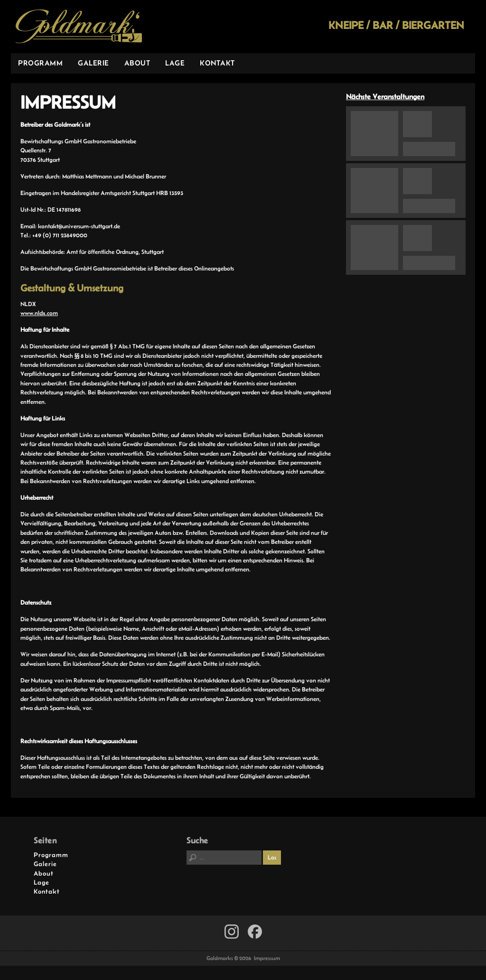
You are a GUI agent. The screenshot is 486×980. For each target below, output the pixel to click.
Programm (40, 63)
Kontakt (217, 63)
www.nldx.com (39, 313)
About (137, 63)
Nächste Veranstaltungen (385, 97)
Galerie (93, 63)
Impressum (267, 958)
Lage (175, 63)
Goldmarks (79, 27)
